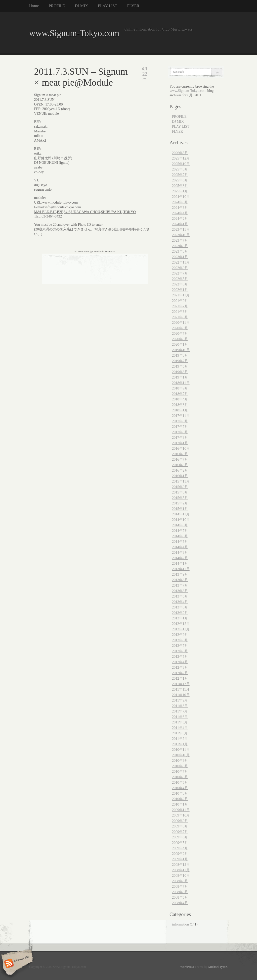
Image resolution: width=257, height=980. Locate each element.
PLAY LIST (108, 6)
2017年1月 (180, 443)
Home (34, 6)
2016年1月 (180, 476)
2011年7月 (180, 711)
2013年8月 (180, 580)
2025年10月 (181, 164)
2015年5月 (180, 498)
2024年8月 (180, 202)
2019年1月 (180, 377)
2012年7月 (180, 646)
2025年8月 (180, 169)
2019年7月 (180, 361)
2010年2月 (180, 799)
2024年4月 (180, 213)
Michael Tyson (218, 967)
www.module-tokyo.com (60, 202)
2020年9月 (180, 328)
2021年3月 (180, 317)
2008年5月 (180, 897)
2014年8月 (180, 525)
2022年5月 (180, 279)
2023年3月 (180, 251)
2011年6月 (180, 717)
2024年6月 (180, 208)
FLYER (133, 6)
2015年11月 (181, 481)
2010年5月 (180, 782)
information (109, 251)
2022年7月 (180, 273)
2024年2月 (180, 218)
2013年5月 (180, 596)
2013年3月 (180, 607)
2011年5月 (180, 722)
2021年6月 (180, 312)
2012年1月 (180, 678)
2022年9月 (180, 268)
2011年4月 (180, 728)
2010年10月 (181, 755)
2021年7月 (180, 306)
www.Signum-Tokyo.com (74, 33)
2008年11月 (181, 870)
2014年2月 (180, 558)
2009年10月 (181, 815)
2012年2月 (180, 673)
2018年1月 (180, 410)
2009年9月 (180, 821)
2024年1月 (180, 224)
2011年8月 (180, 706)
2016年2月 (180, 470)
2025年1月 (180, 191)
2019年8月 (180, 355)
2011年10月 (181, 695)
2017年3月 (180, 437)
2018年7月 (180, 394)
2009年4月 (180, 848)
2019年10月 (181, 350)
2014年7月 (180, 531)
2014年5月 (180, 542)
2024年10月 (181, 197)
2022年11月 (181, 262)
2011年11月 (181, 689)
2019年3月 (180, 372)
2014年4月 (180, 547)
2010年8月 (180, 766)
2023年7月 (180, 240)
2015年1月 (180, 509)
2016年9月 (180, 454)
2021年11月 (181, 295)
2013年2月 (180, 613)
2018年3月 (180, 405)
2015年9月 (180, 487)
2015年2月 (180, 503)
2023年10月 (181, 235)
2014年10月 (181, 520)
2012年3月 (180, 667)
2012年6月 (180, 651)
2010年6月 (180, 777)
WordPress (187, 967)
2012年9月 (180, 635)
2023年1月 (180, 257)
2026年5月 (180, 153)
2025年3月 (180, 186)
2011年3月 (180, 733)
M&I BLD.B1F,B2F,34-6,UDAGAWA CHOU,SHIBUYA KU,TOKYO (85, 212)
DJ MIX (81, 6)
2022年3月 (180, 284)
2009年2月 (180, 854)
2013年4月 (180, 602)
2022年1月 (180, 290)
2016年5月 (180, 465)
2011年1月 (180, 744)
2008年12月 (181, 865)
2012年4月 (180, 662)
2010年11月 (181, 750)
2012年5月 (180, 656)
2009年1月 (180, 859)
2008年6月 (180, 892)
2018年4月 (180, 399)
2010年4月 (180, 788)
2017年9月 (180, 421)
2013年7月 (180, 585)
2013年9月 (180, 574)
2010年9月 (180, 761)
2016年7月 (180, 459)
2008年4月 (180, 903)
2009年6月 (180, 837)
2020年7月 (180, 333)
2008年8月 (180, 881)
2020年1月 (180, 344)
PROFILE (57, 6)
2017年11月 (181, 416)
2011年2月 (180, 739)
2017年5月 (180, 432)
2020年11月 (181, 323)
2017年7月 (180, 427)
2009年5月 (180, 843)
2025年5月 (180, 180)
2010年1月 (180, 804)
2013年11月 (181, 569)
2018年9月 (180, 388)
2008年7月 (180, 886)
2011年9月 (180, 700)
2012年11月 (181, 629)
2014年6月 (180, 536)
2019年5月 (180, 366)
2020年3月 (180, 339)
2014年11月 (181, 514)
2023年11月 (181, 229)
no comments (82, 251)
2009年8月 (180, 826)
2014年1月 (180, 563)
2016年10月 (181, 448)
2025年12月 (181, 158)
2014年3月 (180, 552)
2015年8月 (180, 492)
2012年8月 (180, 640)
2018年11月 (181, 383)
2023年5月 (180, 246)
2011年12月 (181, 684)
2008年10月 (181, 875)
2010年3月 (180, 793)
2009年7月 (180, 832)
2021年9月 (180, 301)
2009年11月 (181, 810)
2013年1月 (180, 618)
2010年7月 (180, 771)
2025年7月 (180, 175)
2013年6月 (180, 591)
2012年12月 (181, 624)
